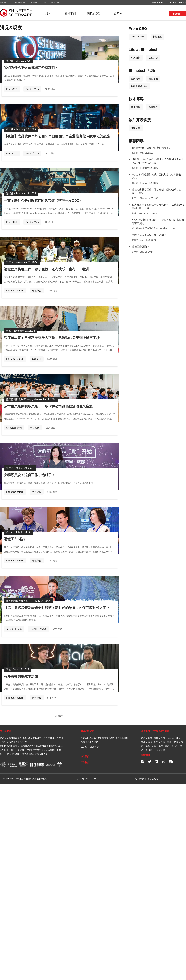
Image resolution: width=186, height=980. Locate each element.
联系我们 (177, 14)
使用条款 (140, 779)
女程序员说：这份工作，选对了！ (29, 475)
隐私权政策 (153, 779)
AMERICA (5, 3)
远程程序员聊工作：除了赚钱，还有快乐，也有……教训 (46, 269)
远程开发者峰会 (38, 629)
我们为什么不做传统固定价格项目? (30, 68)
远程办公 (37, 291)
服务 (49, 14)
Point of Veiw (32, 89)
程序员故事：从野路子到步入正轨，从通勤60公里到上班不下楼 (52, 338)
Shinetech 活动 (14, 428)
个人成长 (37, 492)
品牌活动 (136, 79)
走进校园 (35, 428)
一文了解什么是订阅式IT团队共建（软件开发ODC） (43, 200)
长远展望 (157, 37)
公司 (118, 14)
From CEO (12, 89)
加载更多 (60, 716)
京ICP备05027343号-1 (87, 779)
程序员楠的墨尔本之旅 (21, 676)
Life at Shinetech (15, 291)
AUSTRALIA (19, 3)
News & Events (158, 3)
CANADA (34, 3)
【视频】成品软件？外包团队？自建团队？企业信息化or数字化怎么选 (57, 136)
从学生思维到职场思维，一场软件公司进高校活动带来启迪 (48, 406)
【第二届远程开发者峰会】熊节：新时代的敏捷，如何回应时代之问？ (57, 608)
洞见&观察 (95, 14)
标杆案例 (70, 14)
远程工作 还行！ (16, 539)
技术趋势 (136, 107)
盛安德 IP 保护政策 (90, 747)
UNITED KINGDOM (52, 3)
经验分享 (136, 128)
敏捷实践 (153, 107)
